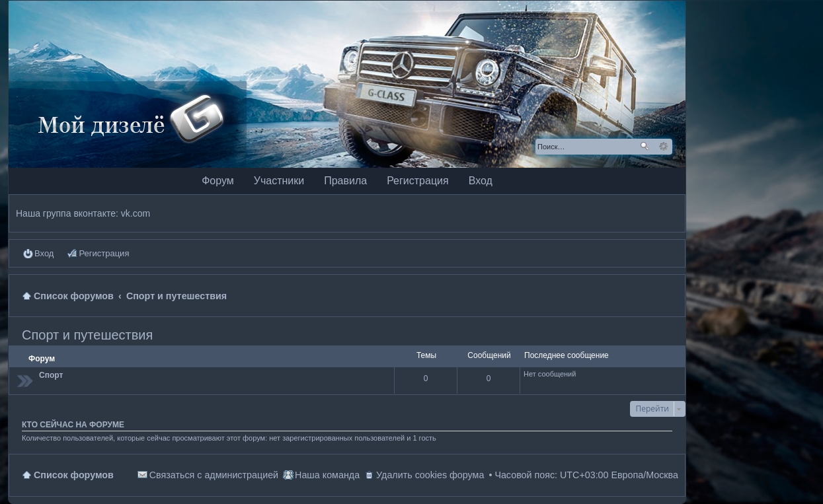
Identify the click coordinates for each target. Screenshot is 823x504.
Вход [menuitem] (44, 253)
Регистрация (418, 181)
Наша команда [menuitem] (327, 475)
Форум (218, 181)
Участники (279, 181)
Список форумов (74, 475)
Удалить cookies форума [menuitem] (430, 475)
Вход (481, 181)
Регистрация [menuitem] (104, 253)
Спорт (51, 375)
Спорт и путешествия (87, 335)
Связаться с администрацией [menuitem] (214, 475)
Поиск (645, 147)
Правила (345, 181)
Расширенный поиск (663, 147)
